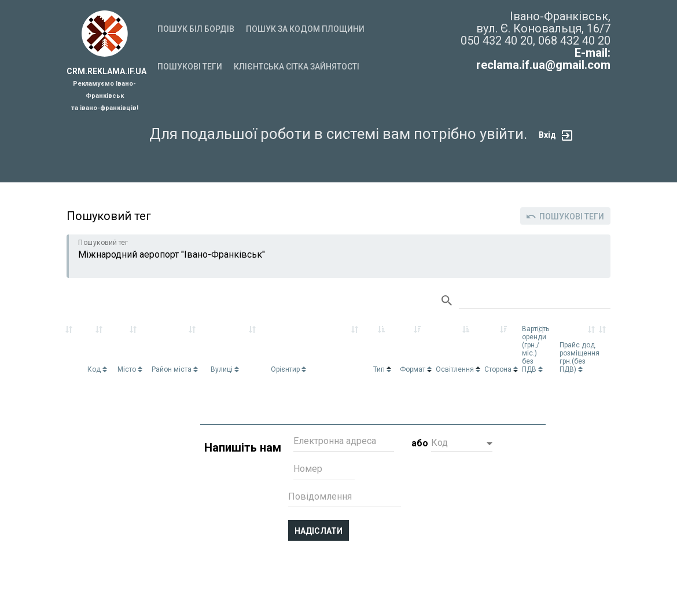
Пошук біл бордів (196, 29)
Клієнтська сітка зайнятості (297, 67)
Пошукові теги (190, 67)
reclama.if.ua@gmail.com (543, 65)
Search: (535, 301)
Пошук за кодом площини (305, 29)
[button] (462, 444)
